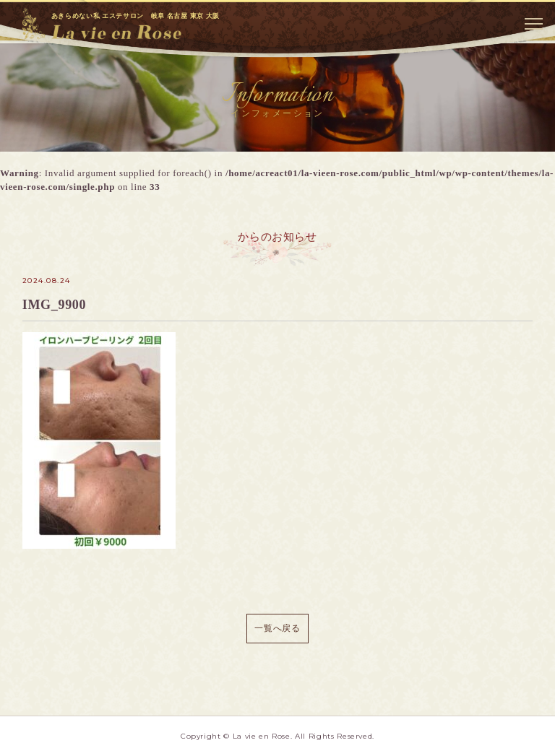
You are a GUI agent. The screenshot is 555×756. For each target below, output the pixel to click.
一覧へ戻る (277, 628)
